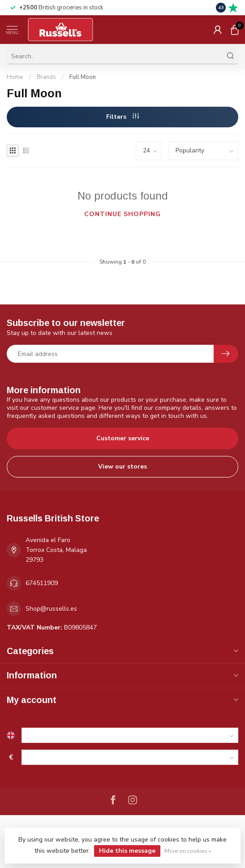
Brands (46, 77)
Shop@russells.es (51, 609)
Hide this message (127, 851)
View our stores (122, 467)
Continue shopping (122, 214)
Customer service (123, 438)
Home (15, 77)
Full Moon (83, 77)
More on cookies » (188, 851)
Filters (122, 117)
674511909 (42, 583)
